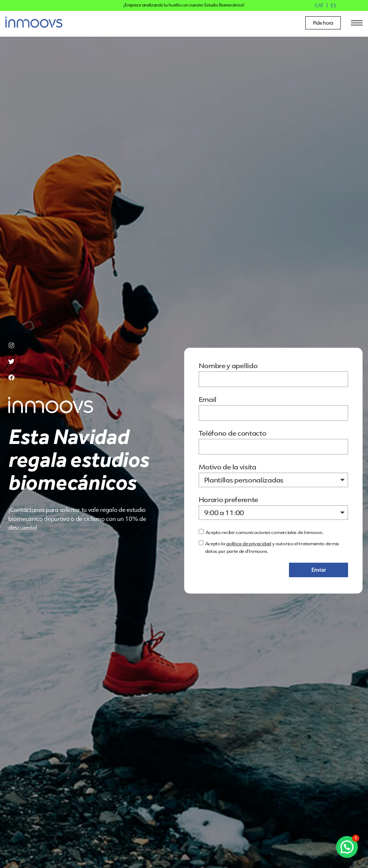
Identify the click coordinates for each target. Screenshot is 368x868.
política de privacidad (249, 544)
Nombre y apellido (228, 366)
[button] (347, 847)
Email (208, 400)
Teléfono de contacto (233, 434)
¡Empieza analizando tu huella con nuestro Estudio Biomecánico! (184, 5)
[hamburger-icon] (355, 23)
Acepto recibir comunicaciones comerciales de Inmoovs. (265, 532)
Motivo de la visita (228, 467)
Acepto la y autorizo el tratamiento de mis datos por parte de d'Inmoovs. (272, 547)
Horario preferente (229, 500)
